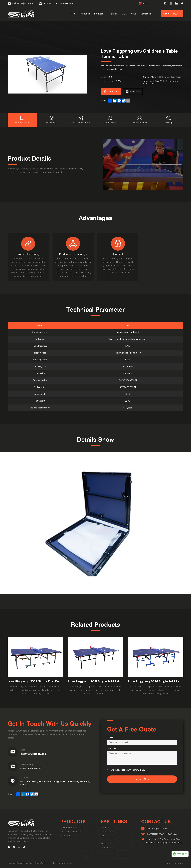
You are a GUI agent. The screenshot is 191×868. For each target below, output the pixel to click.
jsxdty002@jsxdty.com (33, 754)
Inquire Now (142, 779)
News (133, 14)
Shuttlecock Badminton (71, 832)
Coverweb (179, 863)
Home (74, 14)
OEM (124, 14)
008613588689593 (31, 768)
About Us (85, 14)
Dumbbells (65, 836)
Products (100, 14)
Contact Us (146, 14)
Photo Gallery (107, 832)
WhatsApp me (180, 854)
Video (104, 836)
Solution (114, 14)
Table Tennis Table (69, 828)
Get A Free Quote (172, 14)
